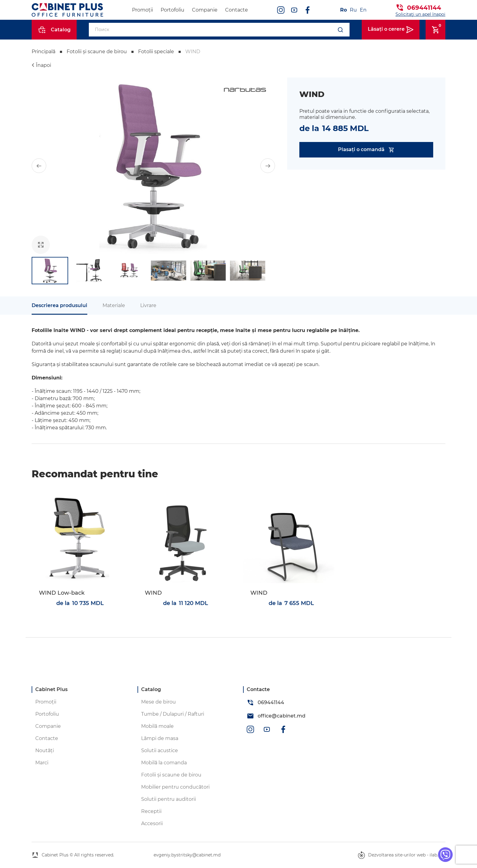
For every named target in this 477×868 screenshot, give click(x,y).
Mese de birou (158, 702)
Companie (205, 10)
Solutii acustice (160, 750)
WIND (153, 593)
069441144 (424, 8)
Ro (343, 10)
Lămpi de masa (160, 738)
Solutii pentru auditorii (169, 799)
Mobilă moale (157, 726)
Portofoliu (172, 10)
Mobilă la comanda (164, 763)
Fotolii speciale (156, 52)
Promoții (143, 10)
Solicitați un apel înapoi (420, 14)
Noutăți (45, 750)
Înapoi (44, 65)
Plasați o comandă (366, 150)
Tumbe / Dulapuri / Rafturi (173, 714)
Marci (42, 763)
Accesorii (152, 823)
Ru (353, 10)
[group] (153, 166)
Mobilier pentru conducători (175, 787)
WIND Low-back (62, 593)
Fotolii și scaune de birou (97, 52)
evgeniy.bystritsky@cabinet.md (187, 855)
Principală (44, 52)
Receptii (151, 811)
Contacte (237, 10)
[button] (39, 166)
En (363, 10)
